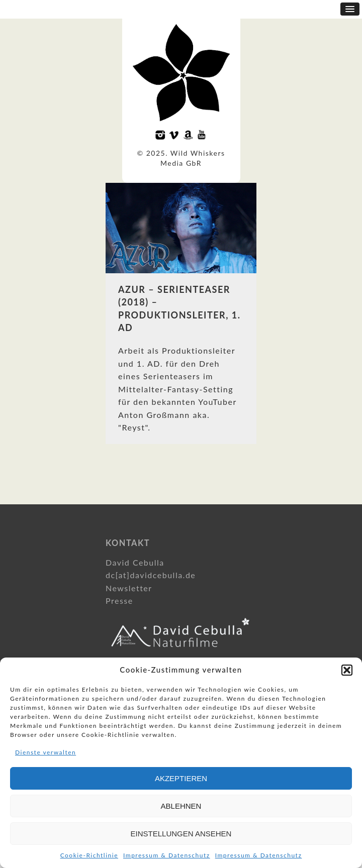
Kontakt (128, 543)
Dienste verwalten (46, 752)
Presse (119, 601)
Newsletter (129, 588)
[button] (347, 670)
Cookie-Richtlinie (89, 855)
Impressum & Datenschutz (167, 855)
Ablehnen (181, 806)
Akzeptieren (181, 778)
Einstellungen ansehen (181, 834)
